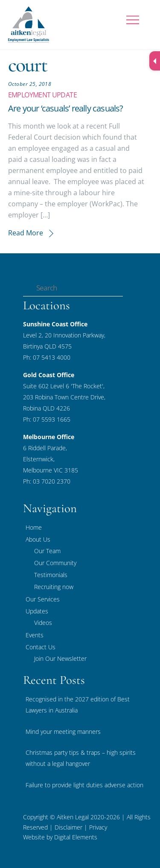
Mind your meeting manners (63, 732)
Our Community (55, 563)
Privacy (97, 827)
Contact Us (41, 647)
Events (35, 635)
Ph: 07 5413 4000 (47, 357)
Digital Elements (76, 837)
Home (34, 527)
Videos (43, 623)
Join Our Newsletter (60, 658)
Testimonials (51, 575)
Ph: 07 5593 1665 (47, 419)
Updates (37, 611)
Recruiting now (54, 587)
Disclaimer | (71, 827)
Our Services (43, 599)
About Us (38, 539)
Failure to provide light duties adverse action (84, 785)
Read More (26, 233)
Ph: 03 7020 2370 (47, 481)
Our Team (47, 551)
